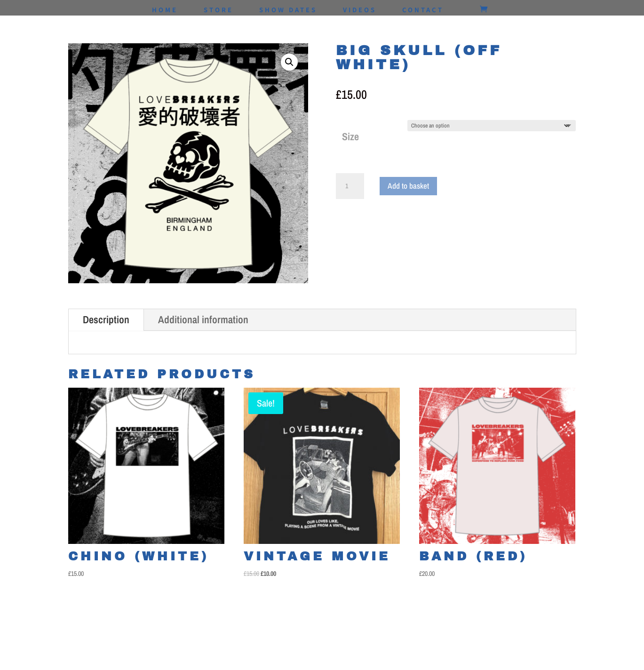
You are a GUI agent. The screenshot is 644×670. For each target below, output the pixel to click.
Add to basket (408, 186)
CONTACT (423, 10)
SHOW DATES (288, 10)
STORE (219, 10)
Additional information (203, 319)
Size (350, 136)
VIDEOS (360, 10)
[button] (289, 62)
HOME (165, 10)
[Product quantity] (350, 186)
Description (106, 319)
